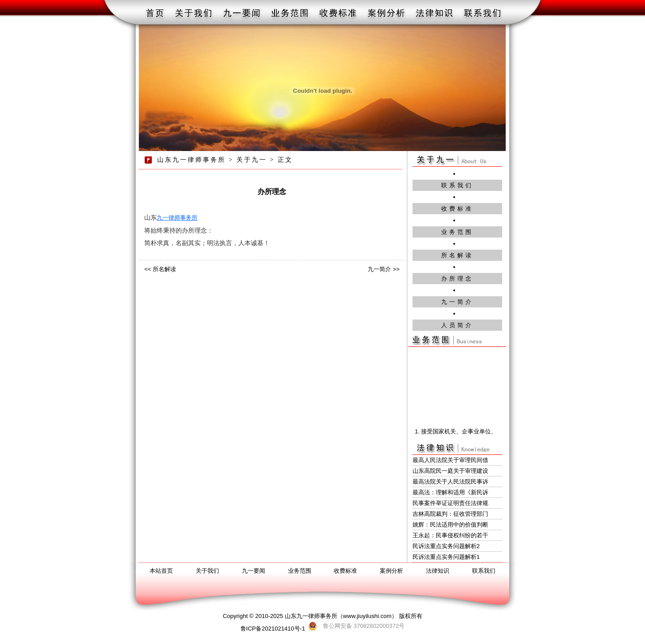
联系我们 (457, 185)
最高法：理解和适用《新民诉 (450, 492)
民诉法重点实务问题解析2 (446, 546)
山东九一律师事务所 (191, 160)
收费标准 (457, 209)
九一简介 (457, 302)
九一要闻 (254, 571)
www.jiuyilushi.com (367, 616)
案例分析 (391, 571)
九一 (163, 218)
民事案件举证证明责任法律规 (450, 503)
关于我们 (207, 571)
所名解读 (457, 255)
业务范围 (457, 232)
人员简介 (457, 325)
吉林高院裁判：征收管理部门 (450, 514)
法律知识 (438, 571)
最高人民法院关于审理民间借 (450, 460)
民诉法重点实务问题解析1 (446, 557)
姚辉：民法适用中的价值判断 (450, 525)
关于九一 (252, 160)
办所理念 (457, 279)
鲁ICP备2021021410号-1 (273, 629)
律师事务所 (183, 218)
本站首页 (161, 571)
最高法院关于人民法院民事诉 (450, 482)
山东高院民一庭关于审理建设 (450, 471)
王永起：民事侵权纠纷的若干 (450, 535)
